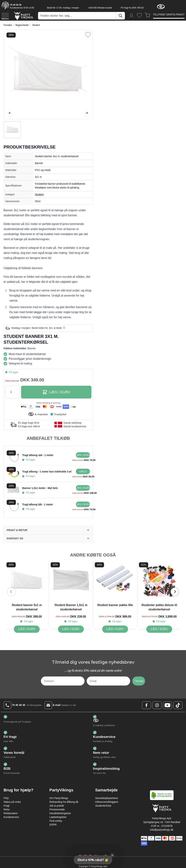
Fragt (7, 806)
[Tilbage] (10, 113)
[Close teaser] (112, 855)
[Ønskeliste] (139, 15)
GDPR (53, 825)
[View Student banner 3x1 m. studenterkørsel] (12, 130)
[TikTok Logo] (178, 705)
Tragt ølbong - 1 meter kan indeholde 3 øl (47, 472)
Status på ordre (12, 802)
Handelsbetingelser (60, 813)
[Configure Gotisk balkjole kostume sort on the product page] (83, 471)
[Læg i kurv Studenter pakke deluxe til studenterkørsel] (159, 629)
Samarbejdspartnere (107, 798)
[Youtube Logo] (167, 705)
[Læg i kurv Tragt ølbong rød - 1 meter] (83, 455)
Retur (7, 809)
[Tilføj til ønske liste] (88, 35)
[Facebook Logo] (147, 705)
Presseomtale (57, 809)
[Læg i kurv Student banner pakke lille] (115, 629)
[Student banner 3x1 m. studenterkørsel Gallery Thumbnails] (12, 130)
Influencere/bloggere (107, 802)
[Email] (108, 681)
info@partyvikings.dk (162, 830)
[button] (93, 860)
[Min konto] (132, 16)
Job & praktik (57, 806)
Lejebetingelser (58, 817)
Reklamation (11, 813)
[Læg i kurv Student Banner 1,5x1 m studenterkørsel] (71, 629)
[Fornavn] (63, 681)
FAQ (6, 798)
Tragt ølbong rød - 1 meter (38, 455)
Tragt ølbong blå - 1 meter (38, 504)
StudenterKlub (103, 806)
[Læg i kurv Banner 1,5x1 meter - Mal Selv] (83, 488)
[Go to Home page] (23, 16)
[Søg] (121, 16)
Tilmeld (139, 681)
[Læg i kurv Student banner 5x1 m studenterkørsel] (27, 629)
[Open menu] (5, 16)
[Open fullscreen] (48, 74)
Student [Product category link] (39, 194)
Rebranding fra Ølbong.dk (64, 802)
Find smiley (56, 821)
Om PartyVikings (59, 798)
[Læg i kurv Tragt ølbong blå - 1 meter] (83, 504)
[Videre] (87, 113)
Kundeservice (11, 817)
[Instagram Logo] (157, 705)
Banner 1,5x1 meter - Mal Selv (40, 488)
